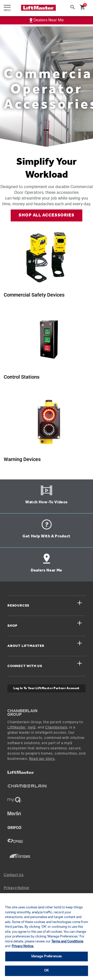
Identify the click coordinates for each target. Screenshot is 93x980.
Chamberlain (56, 727)
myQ (32, 727)
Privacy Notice (16, 888)
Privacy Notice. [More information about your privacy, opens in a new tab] (23, 946)
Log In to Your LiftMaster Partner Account (46, 688)
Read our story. (42, 759)
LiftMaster (17, 727)
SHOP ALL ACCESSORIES (46, 215)
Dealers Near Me (47, 20)
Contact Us (14, 875)
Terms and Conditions (67, 942)
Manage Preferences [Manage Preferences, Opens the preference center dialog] (46, 956)
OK (46, 971)
